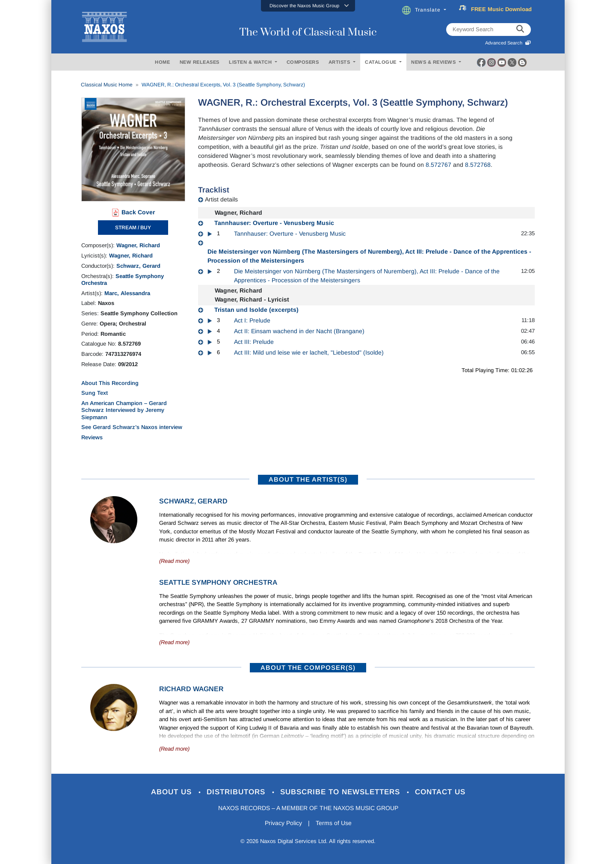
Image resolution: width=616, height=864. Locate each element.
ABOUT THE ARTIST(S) (308, 479)
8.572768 (478, 165)
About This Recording (110, 383)
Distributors (237, 792)
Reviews (92, 437)
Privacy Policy (283, 823)
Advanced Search (508, 43)
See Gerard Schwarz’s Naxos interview (132, 427)
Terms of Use (334, 823)
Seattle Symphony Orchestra (218, 582)
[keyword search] (520, 30)
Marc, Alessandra (127, 293)
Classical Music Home (107, 85)
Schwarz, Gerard (138, 266)
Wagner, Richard (138, 245)
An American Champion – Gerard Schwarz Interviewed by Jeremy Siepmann (124, 410)
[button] (308, 6)
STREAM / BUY (133, 228)
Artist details (221, 199)
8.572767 (438, 165)
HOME (162, 62)
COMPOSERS (303, 62)
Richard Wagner (191, 689)
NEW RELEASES (200, 62)
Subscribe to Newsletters (341, 792)
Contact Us (440, 792)
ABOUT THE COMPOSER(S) (308, 667)
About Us (173, 792)
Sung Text (95, 393)
